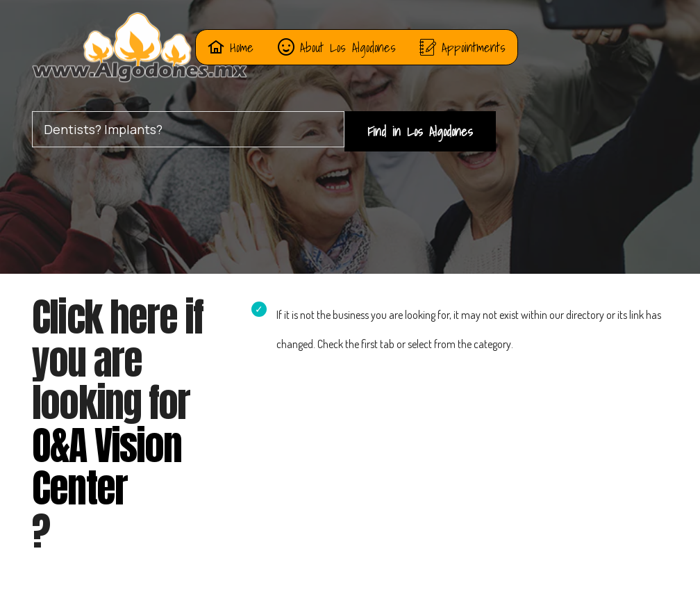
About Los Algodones (337, 47)
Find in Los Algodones (420, 131)
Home (231, 47)
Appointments (462, 47)
